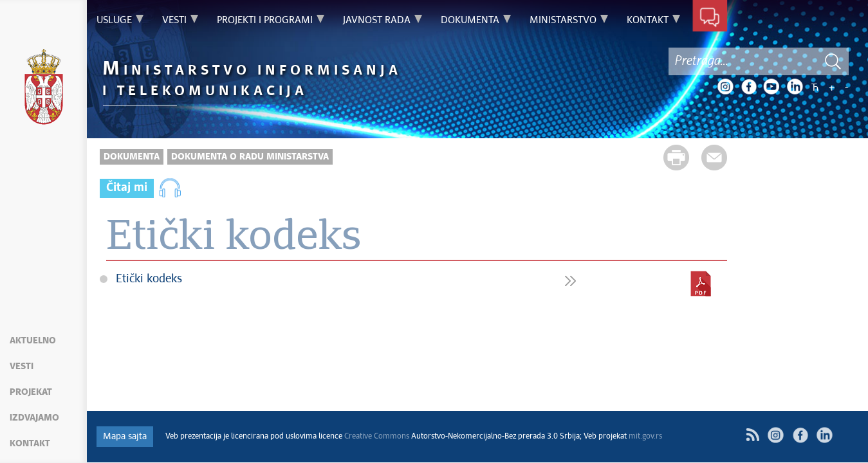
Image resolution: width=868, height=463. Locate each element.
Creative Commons (377, 437)
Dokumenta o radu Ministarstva (250, 157)
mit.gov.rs (645, 437)
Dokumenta (132, 157)
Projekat (31, 392)
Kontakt (30, 444)
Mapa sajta (125, 437)
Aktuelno (33, 341)
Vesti (22, 367)
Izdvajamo (34, 418)
